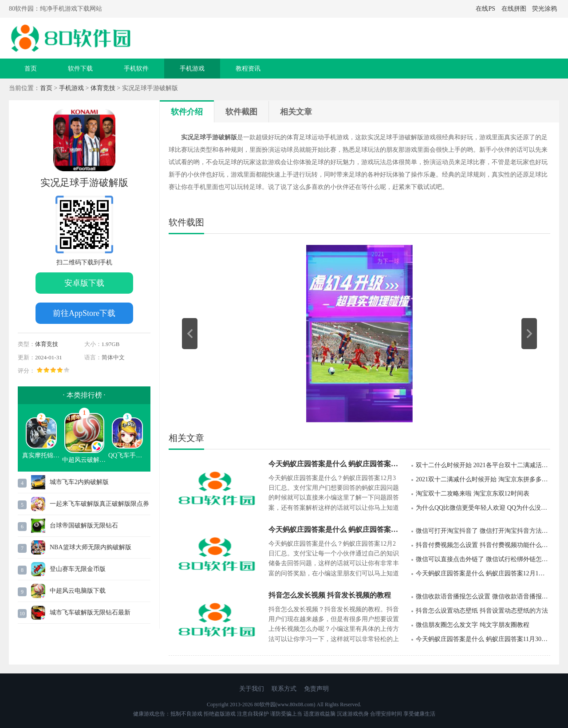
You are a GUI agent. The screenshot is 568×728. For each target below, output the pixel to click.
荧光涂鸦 (544, 9)
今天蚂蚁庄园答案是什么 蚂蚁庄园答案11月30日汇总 (483, 639)
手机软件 (136, 69)
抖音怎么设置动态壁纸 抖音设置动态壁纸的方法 (482, 611)
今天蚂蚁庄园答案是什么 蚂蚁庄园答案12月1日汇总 (483, 573)
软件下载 (80, 69)
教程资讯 (248, 69)
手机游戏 (192, 69)
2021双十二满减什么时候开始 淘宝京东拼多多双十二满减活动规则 (483, 479)
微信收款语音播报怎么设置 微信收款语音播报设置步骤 (483, 596)
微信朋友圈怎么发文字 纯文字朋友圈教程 (473, 625)
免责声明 (316, 689)
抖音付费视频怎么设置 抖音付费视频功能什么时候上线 (483, 545)
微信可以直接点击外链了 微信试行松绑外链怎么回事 (483, 559)
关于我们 (252, 689)
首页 (31, 69)
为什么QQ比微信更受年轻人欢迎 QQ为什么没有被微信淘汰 (483, 508)
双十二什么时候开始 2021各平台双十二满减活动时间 (483, 465)
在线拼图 (514, 9)
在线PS (485, 9)
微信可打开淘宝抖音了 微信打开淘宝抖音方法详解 (483, 531)
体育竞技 (103, 88)
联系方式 (284, 689)
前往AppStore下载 (84, 313)
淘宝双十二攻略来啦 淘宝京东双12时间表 (473, 494)
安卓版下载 (84, 283)
